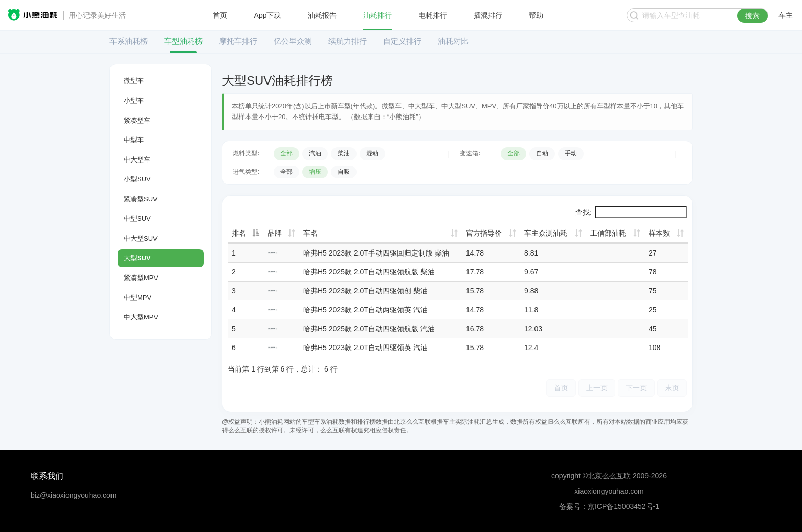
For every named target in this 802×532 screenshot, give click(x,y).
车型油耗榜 (183, 41)
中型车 (134, 140)
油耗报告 (322, 15)
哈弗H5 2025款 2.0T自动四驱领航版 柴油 (369, 272)
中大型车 (137, 160)
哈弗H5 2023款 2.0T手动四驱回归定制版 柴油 (376, 253)
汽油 (315, 153)
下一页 (636, 388)
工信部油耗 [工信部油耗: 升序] (608, 233)
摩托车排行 (238, 41)
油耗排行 (377, 15)
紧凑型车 (137, 120)
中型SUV (137, 218)
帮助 (536, 15)
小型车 (134, 100)
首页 (220, 15)
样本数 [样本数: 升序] (659, 233)
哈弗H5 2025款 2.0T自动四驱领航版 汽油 (369, 329)
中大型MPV (141, 317)
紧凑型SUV (141, 199)
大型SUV (137, 258)
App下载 (268, 15)
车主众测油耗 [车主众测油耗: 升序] (546, 233)
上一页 (597, 388)
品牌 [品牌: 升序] (275, 233)
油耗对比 (453, 41)
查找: (631, 212)
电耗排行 (433, 15)
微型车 (134, 80)
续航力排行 (348, 41)
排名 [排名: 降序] (239, 233)
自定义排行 (402, 41)
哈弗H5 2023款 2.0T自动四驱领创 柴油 (365, 291)
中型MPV (138, 298)
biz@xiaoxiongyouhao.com (74, 495)
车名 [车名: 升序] (310, 233)
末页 (672, 388)
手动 (571, 153)
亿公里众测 (293, 41)
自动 (542, 153)
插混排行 (488, 15)
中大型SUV (141, 238)
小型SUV (137, 179)
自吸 (344, 172)
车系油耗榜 (129, 41)
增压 (315, 172)
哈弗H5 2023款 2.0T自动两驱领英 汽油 (365, 310)
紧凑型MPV (141, 278)
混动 (372, 153)
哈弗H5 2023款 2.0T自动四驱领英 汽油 (365, 348)
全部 (286, 153)
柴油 (344, 153)
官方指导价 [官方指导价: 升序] (484, 233)
